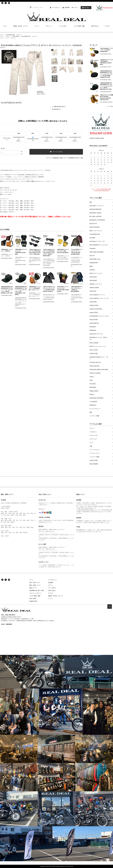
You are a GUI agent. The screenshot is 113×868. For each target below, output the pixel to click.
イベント (37, 26)
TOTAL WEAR (16, 36)
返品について (63, 158)
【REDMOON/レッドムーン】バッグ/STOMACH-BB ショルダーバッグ (35, 288)
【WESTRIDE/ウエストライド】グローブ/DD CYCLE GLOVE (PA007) (63, 251)
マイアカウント (56, 7)
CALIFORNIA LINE (10, 35)
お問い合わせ (95, 26)
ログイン (76, 7)
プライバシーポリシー (35, 593)
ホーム (5, 26)
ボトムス (19, 35)
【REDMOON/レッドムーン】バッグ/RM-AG (7, 250)
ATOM (35, 599)
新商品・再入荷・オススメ (21, 26)
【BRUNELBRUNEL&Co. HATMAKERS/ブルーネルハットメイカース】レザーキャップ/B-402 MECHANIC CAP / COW (106, 86)
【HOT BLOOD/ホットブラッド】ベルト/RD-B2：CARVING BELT (106, 50)
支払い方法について (35, 582)
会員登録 (67, 7)
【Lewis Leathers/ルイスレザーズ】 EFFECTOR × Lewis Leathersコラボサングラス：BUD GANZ (35, 252)
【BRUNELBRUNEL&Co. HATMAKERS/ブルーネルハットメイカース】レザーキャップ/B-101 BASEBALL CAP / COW (7, 290)
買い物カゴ (86, 8)
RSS (31, 599)
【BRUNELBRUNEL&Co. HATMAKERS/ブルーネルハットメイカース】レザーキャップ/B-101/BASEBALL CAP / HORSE (21, 291)
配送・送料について (35, 585)
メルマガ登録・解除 (79, 26)
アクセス (107, 26)
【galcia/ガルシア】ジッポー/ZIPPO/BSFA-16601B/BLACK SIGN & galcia (106, 62)
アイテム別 (63, 26)
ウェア (7, 38)
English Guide (33, 601)
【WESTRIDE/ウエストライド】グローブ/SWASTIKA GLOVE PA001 (21, 252)
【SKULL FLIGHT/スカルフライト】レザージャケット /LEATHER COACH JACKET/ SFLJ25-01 (49, 289)
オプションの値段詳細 (52, 158)
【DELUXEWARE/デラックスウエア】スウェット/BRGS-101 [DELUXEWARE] (77, 289)
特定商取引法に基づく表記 (76, 158)
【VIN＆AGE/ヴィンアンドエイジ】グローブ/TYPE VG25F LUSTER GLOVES (63, 289)
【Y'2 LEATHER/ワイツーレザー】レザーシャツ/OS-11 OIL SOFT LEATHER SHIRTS (77, 252)
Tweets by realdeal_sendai (97, 138)
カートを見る (52, 588)
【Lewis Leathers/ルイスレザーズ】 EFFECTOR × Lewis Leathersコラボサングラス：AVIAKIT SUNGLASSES (49, 253)
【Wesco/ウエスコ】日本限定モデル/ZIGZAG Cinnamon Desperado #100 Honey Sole (106, 97)
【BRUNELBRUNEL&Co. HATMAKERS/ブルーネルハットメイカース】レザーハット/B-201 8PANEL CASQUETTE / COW (106, 74)
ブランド (49, 26)
